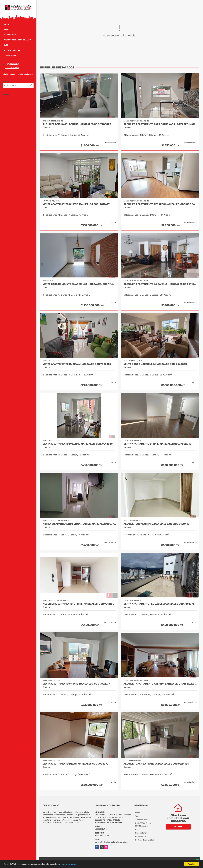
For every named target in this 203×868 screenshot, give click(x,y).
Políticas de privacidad (145, 840)
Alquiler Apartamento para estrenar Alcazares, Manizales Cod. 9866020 (160, 124)
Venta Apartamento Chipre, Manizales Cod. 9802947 (157, 444)
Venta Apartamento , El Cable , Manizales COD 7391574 (159, 604)
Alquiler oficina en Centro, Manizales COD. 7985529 (77, 124)
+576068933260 (12, 64)
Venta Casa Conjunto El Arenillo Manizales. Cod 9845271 (79, 284)
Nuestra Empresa (12, 50)
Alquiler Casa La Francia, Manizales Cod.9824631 (156, 764)
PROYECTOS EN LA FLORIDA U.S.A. (18, 40)
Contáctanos (10, 55)
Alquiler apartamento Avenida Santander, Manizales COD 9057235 (160, 684)
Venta (6, 29)
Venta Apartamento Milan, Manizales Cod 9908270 (76, 764)
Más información (69, 864)
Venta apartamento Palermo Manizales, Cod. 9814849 (78, 444)
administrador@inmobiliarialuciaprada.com (20, 74)
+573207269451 (12, 68)
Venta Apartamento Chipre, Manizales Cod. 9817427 (76, 204)
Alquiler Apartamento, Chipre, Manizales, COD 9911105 (78, 604)
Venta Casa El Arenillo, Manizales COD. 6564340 (155, 364)
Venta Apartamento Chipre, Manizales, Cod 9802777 (76, 684)
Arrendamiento (11, 35)
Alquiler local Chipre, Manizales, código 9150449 (156, 524)
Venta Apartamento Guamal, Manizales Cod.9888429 (77, 364)
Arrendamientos (142, 820)
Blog (6, 45)
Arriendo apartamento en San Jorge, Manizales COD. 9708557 (79, 524)
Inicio (6, 24)
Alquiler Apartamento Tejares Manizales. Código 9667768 (160, 204)
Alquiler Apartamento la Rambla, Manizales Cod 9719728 (160, 284)
